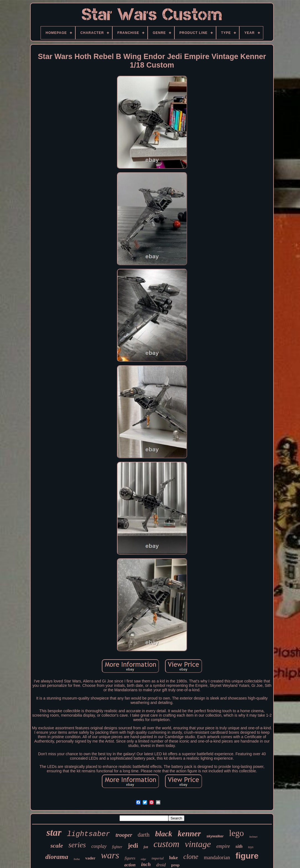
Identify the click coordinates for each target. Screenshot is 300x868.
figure (247, 856)
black (164, 834)
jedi (133, 846)
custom (166, 844)
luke (173, 858)
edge (143, 859)
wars (110, 855)
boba (77, 859)
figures (130, 858)
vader (90, 858)
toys (251, 847)
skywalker (215, 836)
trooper (124, 835)
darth (144, 835)
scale (57, 846)
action (130, 865)
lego (236, 833)
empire (223, 846)
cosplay (99, 846)
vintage (198, 844)
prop (175, 865)
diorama (57, 857)
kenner (189, 834)
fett (146, 847)
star (54, 833)
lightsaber (89, 834)
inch (146, 864)
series (77, 845)
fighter (117, 847)
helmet (253, 837)
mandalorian (217, 857)
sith (239, 846)
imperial (158, 858)
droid (161, 865)
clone (191, 857)
